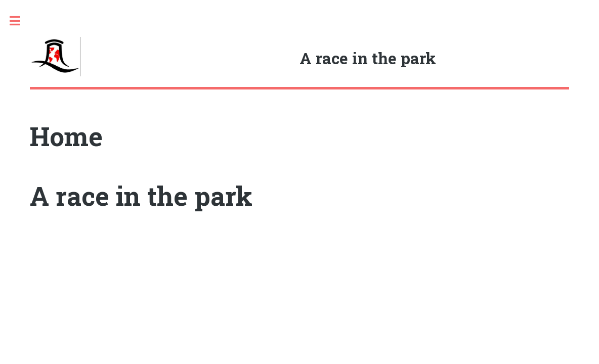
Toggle (20, 21)
